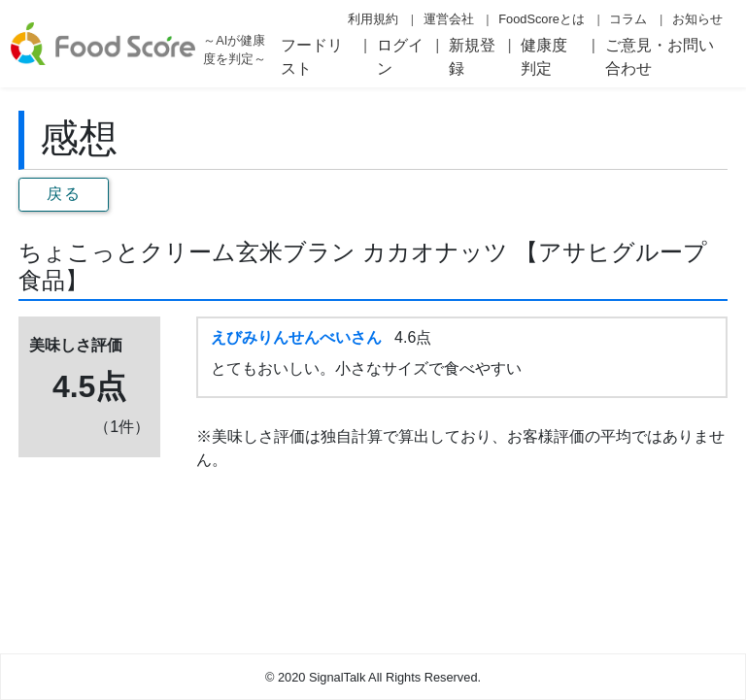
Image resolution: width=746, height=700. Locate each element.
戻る (64, 194)
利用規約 (373, 19)
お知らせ (697, 19)
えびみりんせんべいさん (296, 337)
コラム (628, 19)
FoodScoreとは (542, 19)
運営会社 (449, 19)
